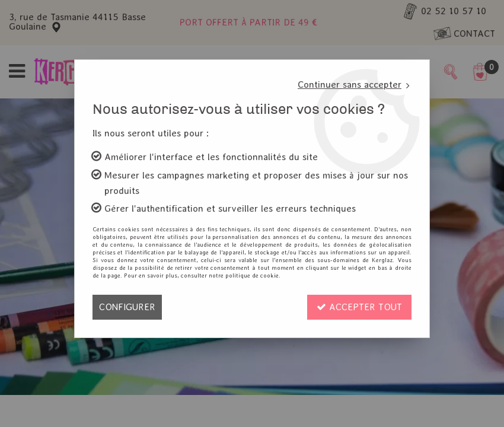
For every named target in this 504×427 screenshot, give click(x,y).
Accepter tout (359, 307)
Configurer (127, 307)
